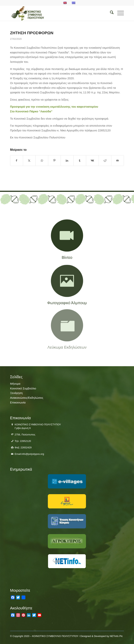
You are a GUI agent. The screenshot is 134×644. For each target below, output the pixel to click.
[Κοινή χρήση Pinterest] (54, 161)
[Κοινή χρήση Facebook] (17, 161)
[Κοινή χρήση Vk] (92, 161)
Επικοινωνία (18, 402)
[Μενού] (119, 13)
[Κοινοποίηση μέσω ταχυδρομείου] (118, 161)
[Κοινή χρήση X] (29, 161)
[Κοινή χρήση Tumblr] (80, 161)
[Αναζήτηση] (110, 13)
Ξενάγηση (16, 393)
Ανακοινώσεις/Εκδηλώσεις (27, 398)
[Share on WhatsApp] (42, 161)
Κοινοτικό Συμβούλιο (23, 388)
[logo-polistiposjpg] (56, 13)
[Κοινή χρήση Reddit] (105, 161)
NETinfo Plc (116, 636)
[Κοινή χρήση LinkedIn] (67, 161)
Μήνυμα (15, 384)
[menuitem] (110, 13)
